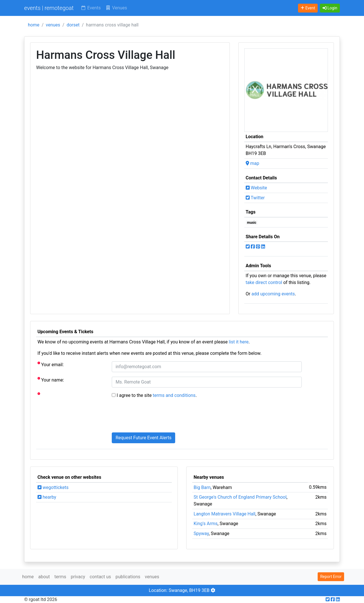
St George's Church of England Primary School (240, 497)
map (253, 163)
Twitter (255, 198)
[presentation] (155, 417)
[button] (330, 8)
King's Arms (206, 524)
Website (256, 188)
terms (60, 577)
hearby (47, 497)
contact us (100, 577)
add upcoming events (273, 294)
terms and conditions (174, 395)
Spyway (201, 533)
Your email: (51, 364)
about (44, 577)
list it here (239, 342)
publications (128, 577)
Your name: (51, 380)
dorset (73, 25)
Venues (116, 8)
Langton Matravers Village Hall (225, 514)
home (34, 25)
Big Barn (202, 487)
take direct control (264, 282)
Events (91, 8)
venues (53, 25)
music (252, 223)
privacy (78, 577)
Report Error (331, 577)
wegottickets (53, 487)
